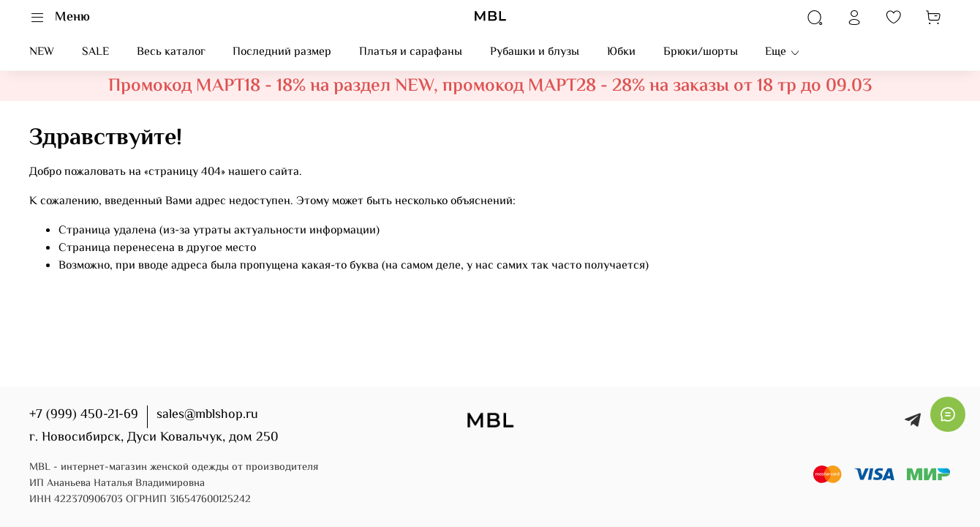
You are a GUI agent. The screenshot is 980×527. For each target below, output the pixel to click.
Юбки (621, 52)
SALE (95, 52)
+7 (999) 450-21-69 (84, 415)
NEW (42, 52)
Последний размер (282, 52)
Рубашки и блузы (535, 52)
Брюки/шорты (701, 52)
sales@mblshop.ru (207, 415)
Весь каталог (171, 52)
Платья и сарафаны (411, 52)
